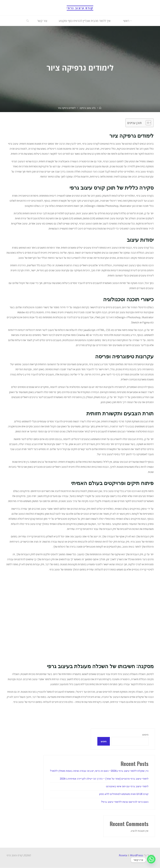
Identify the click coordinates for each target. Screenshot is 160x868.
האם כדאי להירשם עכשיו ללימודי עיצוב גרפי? (125, 802)
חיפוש (145, 735)
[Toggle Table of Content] (147, 123)
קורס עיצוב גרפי (80, 8)
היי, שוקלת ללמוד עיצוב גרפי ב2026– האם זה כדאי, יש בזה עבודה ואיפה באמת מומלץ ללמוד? (99, 771)
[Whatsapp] (151, 860)
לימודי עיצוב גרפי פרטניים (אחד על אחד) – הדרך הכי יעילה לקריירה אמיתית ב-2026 (104, 779)
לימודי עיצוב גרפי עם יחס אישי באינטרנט (127, 786)
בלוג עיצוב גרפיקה (88, 108)
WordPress (136, 855)
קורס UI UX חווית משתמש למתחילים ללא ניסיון (124, 794)
